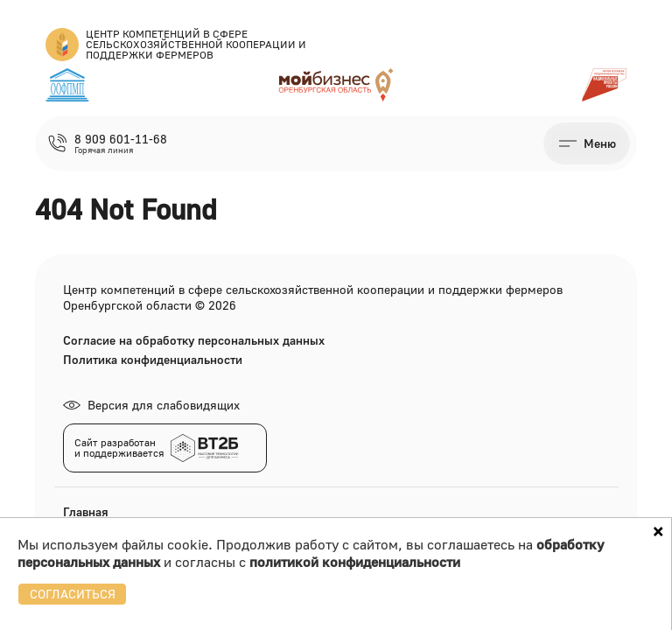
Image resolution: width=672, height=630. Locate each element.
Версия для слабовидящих (151, 405)
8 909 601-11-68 (121, 139)
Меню (600, 143)
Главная (86, 511)
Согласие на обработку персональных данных (194, 340)
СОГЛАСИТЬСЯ (73, 594)
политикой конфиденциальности (355, 562)
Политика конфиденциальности (153, 360)
